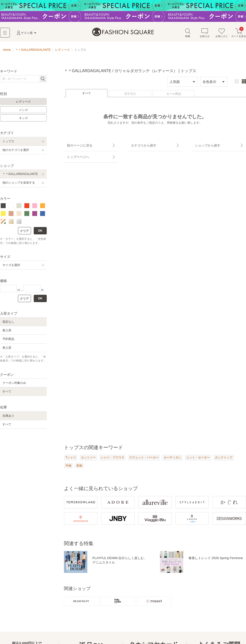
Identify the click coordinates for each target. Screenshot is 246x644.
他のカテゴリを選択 (16, 151)
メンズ (23, 111)
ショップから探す (205, 145)
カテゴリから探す (141, 145)
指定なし (8, 323)
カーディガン (172, 459)
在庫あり (8, 417)
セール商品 (174, 95)
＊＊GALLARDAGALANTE (20, 175)
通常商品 (130, 95)
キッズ (23, 119)
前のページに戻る (77, 145)
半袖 (68, 467)
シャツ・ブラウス (112, 459)
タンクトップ (224, 459)
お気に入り (222, 34)
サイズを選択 (11, 266)
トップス (8, 143)
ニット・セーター (198, 459)
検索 (188, 34)
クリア (24, 232)
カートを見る (239, 34)
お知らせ (205, 34)
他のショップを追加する (19, 184)
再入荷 (7, 349)
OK (40, 232)
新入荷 (7, 332)
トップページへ (76, 154)
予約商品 (8, 340)
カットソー (88, 459)
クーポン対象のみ (14, 384)
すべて (87, 94)
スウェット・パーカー (144, 459)
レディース (23, 103)
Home (7, 51)
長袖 (79, 467)
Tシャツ (71, 459)
